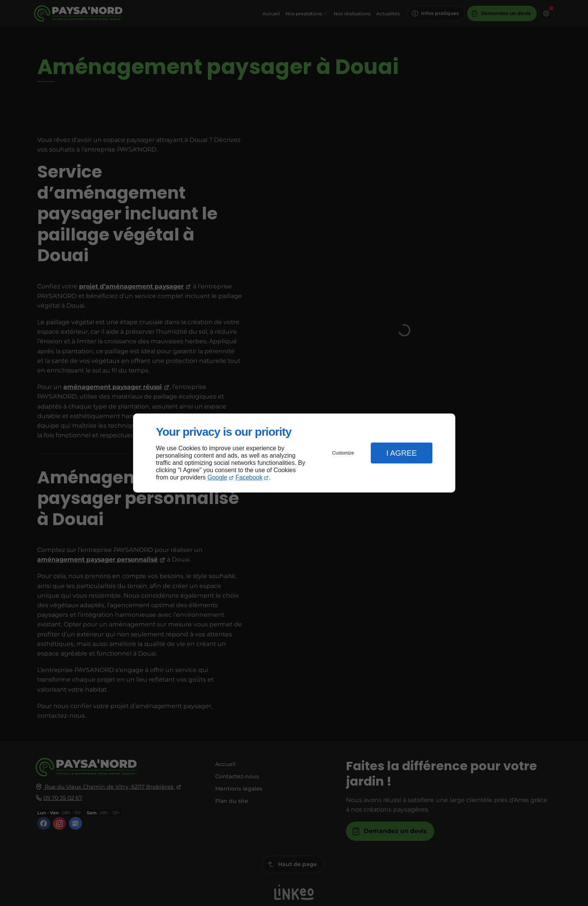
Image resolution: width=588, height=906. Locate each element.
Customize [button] (343, 453)
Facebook (249, 477)
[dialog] (294, 453)
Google (217, 477)
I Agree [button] (402, 453)
